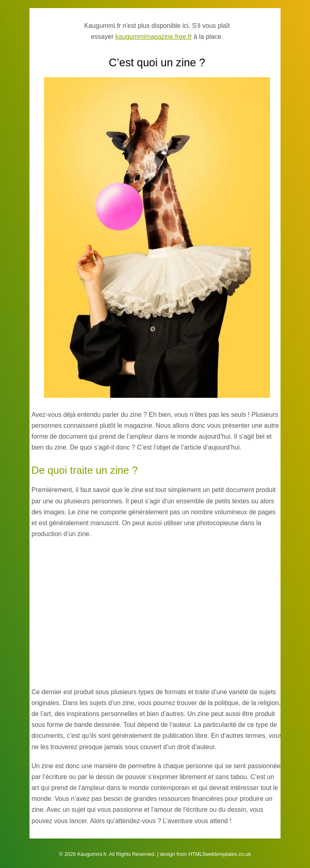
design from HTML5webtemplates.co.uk (205, 854)
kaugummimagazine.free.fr (154, 37)
